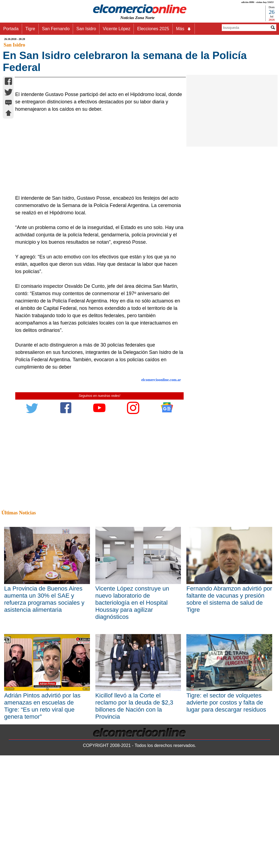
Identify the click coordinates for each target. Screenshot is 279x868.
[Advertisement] (97, 266)
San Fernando (56, 29)
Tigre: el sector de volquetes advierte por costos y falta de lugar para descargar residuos (226, 815)
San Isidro (86, 29)
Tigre (30, 29)
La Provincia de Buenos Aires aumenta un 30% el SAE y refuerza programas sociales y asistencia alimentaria (44, 711)
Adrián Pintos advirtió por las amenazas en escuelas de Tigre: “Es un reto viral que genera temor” (42, 819)
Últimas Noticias (19, 625)
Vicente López (116, 29)
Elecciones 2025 (153, 29)
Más (184, 29)
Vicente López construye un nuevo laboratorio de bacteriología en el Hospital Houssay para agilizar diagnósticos (132, 715)
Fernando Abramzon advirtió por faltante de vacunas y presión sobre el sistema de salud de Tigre (229, 711)
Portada (11, 29)
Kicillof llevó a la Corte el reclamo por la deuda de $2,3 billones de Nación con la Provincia (134, 819)
